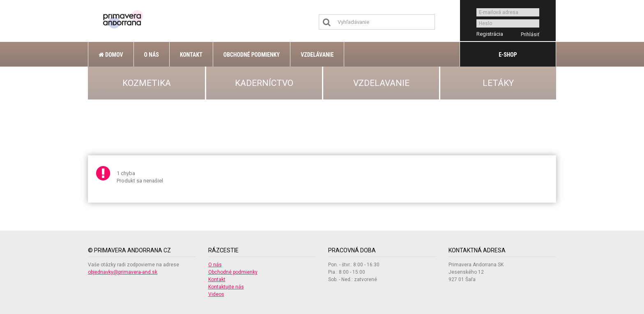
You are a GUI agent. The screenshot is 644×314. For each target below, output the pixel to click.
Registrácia (490, 34)
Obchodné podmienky (252, 55)
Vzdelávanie (317, 55)
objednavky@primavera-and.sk (123, 272)
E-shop (508, 55)
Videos (216, 294)
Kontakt (191, 55)
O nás (152, 55)
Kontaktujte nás (226, 287)
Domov (111, 55)
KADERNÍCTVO (264, 83)
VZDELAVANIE (381, 83)
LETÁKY (498, 83)
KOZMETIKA (147, 83)
